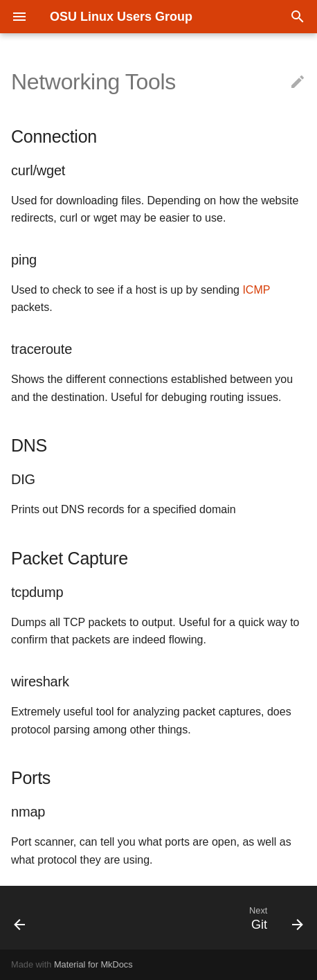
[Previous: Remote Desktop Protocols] (20, 918)
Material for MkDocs (93, 964)
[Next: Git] (275, 918)
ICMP (256, 290)
